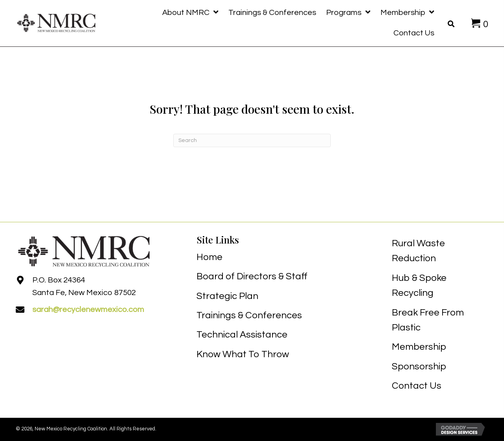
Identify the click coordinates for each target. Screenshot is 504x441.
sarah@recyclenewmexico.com (88, 310)
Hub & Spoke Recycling (419, 285)
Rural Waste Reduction (418, 251)
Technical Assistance (242, 335)
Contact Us (417, 386)
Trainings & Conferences (249, 315)
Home (209, 257)
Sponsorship (419, 366)
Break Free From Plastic (428, 320)
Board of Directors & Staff (252, 276)
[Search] (252, 140)
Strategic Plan (227, 296)
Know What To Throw (243, 354)
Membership (419, 347)
